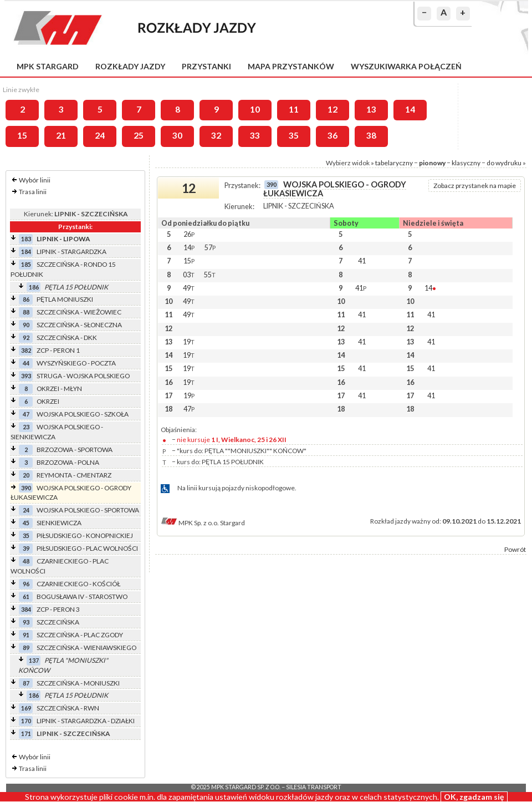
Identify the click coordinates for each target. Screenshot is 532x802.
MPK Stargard (48, 66)
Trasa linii (33, 192)
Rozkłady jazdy (130, 66)
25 (139, 135)
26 (189, 234)
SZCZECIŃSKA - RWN (68, 708)
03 (189, 275)
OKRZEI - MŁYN (59, 389)
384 (26, 609)
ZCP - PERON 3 (58, 609)
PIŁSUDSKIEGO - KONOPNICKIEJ (85, 535)
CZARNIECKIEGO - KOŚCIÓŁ (78, 584)
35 (294, 135)
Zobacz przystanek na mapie (475, 186)
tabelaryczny (394, 163)
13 (371, 109)
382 (26, 350)
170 (26, 721)
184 (26, 252)
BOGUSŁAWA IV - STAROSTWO (82, 597)
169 (26, 708)
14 (410, 109)
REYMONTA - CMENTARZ (74, 475)
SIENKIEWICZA (59, 523)
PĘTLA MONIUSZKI (65, 299)
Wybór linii (35, 180)
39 (26, 548)
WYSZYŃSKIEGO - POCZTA (76, 363)
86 (26, 299)
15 (22, 135)
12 (332, 109)
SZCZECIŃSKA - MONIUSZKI (78, 683)
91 (26, 635)
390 (26, 488)
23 (26, 427)
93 (26, 622)
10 (255, 109)
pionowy (432, 163)
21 (61, 135)
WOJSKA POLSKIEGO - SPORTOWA (88, 510)
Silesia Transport (314, 787)
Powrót (515, 549)
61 (26, 597)
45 (26, 523)
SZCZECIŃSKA (58, 622)
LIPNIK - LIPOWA (63, 239)
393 (26, 376)
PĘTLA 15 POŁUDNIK (76, 287)
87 (26, 683)
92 (26, 337)
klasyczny (466, 163)
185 (26, 264)
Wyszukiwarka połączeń (406, 66)
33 (255, 135)
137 (34, 660)
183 (26, 239)
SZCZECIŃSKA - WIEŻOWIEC (79, 312)
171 (26, 734)
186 (34, 287)
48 (26, 561)
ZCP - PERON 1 (58, 350)
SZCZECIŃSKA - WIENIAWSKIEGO (86, 648)
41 (362, 261)
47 (26, 414)
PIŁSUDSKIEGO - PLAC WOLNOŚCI (87, 548)
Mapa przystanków (291, 66)
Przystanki (206, 66)
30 (177, 135)
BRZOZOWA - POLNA (68, 462)
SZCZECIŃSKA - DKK (67, 337)
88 (26, 312)
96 (26, 584)
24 (100, 135)
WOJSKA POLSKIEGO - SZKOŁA (83, 414)
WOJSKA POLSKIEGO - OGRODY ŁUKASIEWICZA (335, 189)
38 (371, 135)
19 (189, 342)
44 (26, 363)
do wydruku (504, 163)
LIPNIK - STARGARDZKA (71, 252)
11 (294, 109)
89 (26, 648)
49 (189, 288)
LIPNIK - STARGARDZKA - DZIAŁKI (86, 721)
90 (26, 325)
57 (210, 247)
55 (210, 275)
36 (332, 135)
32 (216, 135)
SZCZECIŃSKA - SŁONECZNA (79, 325)
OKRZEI (48, 401)
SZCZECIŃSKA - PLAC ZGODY (80, 635)
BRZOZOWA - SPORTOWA (75, 450)
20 (26, 475)
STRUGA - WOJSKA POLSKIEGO (83, 376)
